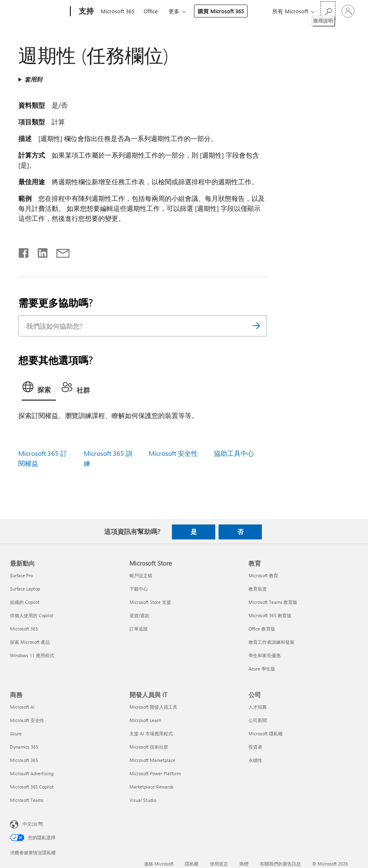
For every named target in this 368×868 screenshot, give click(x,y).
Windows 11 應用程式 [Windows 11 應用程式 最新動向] (32, 655)
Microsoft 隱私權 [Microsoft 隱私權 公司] (266, 733)
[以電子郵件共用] (59, 251)
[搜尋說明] (328, 11)
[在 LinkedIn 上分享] (39, 251)
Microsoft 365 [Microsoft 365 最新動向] (24, 629)
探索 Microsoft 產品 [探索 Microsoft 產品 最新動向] (30, 642)
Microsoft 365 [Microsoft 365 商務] (24, 760)
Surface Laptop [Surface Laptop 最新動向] (25, 589)
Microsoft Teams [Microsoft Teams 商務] (27, 800)
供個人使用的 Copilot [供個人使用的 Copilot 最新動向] (32, 615)
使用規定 (219, 864)
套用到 (33, 79)
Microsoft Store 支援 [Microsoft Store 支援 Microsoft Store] (150, 602)
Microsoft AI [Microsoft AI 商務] (22, 707)
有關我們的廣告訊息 (280, 864)
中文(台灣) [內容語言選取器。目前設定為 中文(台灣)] (33, 823)
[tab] (39, 389)
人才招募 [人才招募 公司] (258, 707)
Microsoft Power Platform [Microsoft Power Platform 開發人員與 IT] (155, 773)
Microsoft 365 (118, 11)
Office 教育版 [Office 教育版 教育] (262, 629)
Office (151, 11)
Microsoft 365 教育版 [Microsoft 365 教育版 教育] (270, 615)
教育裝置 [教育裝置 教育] (258, 589)
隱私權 (192, 864)
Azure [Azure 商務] (16, 733)
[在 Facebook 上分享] (24, 251)
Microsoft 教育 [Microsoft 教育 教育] (263, 575)
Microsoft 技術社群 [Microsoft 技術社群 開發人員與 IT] (149, 747)
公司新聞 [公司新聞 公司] (258, 720)
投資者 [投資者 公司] (255, 747)
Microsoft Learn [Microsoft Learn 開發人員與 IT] (145, 720)
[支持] (85, 12)
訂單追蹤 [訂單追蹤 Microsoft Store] (139, 629)
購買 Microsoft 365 (221, 11)
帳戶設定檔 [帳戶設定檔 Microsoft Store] (141, 575)
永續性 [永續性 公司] (255, 760)
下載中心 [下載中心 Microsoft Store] (139, 589)
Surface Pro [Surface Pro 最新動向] (21, 575)
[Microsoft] (39, 12)
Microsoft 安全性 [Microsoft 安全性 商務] (27, 720)
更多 (174, 11)
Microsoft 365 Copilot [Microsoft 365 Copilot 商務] (32, 787)
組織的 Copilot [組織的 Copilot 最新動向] (25, 602)
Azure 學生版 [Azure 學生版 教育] (262, 669)
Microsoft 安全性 (173, 453)
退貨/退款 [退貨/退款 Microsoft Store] (139, 615)
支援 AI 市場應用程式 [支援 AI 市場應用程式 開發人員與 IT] (151, 733)
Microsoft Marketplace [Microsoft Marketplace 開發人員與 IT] (152, 760)
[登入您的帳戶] (348, 11)
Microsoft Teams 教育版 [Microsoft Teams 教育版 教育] (273, 602)
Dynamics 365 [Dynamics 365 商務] (24, 747)
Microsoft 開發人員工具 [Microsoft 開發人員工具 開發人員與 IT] (153, 707)
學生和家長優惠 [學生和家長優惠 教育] (265, 655)
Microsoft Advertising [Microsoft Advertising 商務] (32, 773)
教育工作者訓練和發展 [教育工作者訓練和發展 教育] (271, 642)
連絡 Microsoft (159, 864)
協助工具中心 (234, 453)
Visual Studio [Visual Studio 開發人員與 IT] (143, 800)
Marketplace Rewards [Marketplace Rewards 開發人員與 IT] (152, 787)
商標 (244, 864)
